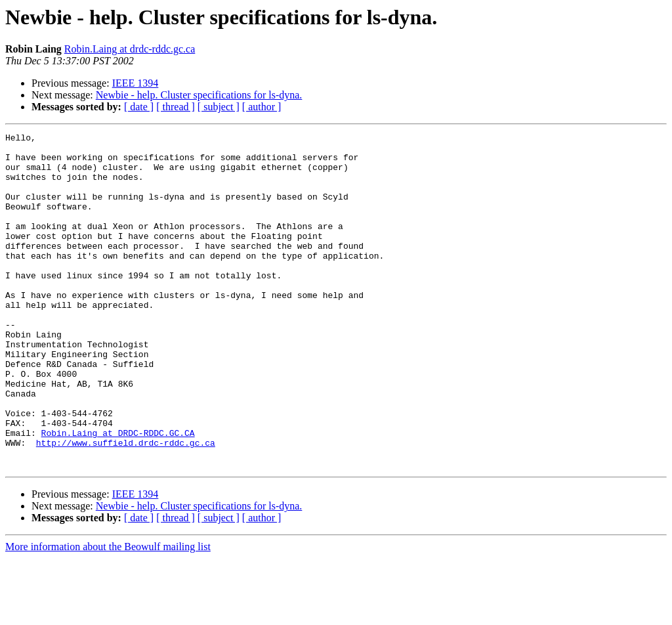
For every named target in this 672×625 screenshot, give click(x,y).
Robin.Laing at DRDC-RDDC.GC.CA (118, 494)
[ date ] (139, 107)
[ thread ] (176, 107)
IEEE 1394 (136, 83)
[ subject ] (219, 107)
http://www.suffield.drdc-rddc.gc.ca (126, 506)
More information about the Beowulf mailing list (108, 614)
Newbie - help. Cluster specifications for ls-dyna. (199, 95)
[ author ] (262, 107)
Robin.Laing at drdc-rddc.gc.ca (130, 49)
